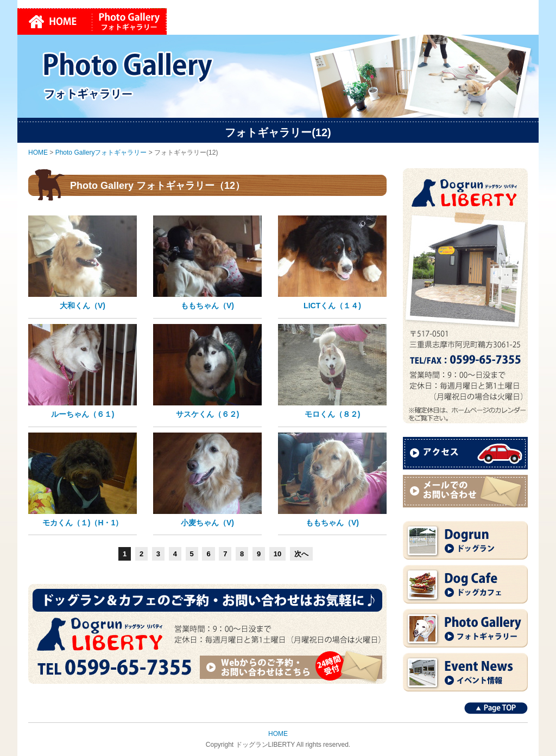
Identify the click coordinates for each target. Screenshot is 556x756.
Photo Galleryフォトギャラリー (129, 21)
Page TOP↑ (496, 708)
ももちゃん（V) (207, 306)
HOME (55, 21)
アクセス (465, 453)
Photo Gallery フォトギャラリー (465, 628)
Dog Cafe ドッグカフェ (465, 584)
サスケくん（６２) (208, 414)
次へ (301, 554)
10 (277, 554)
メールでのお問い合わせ (465, 491)
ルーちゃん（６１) (83, 414)
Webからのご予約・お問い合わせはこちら (293, 667)
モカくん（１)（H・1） (83, 523)
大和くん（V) (83, 306)
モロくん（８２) (333, 414)
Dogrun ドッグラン (465, 540)
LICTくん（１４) (332, 306)
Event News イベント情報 (465, 672)
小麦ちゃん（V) (207, 523)
